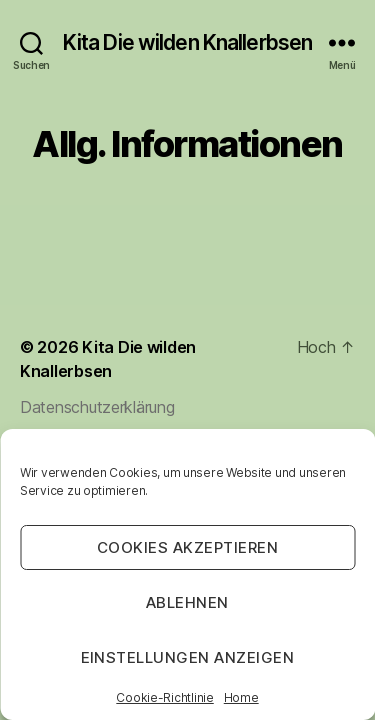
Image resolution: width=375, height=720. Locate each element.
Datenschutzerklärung (97, 407)
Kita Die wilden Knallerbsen (187, 42)
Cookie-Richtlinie (164, 697)
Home (241, 697)
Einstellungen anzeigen (188, 657)
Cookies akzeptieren (188, 547)
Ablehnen (187, 602)
